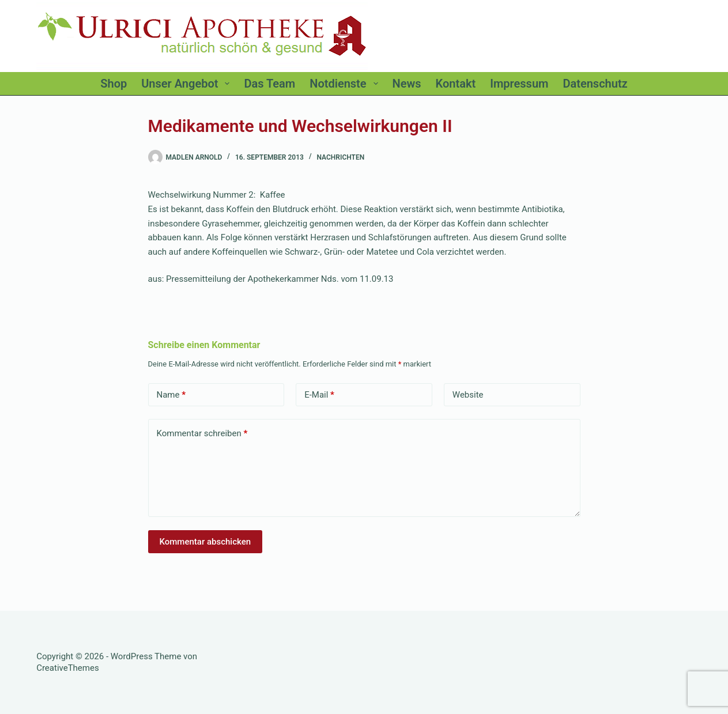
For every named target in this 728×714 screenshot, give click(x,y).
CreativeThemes (68, 668)
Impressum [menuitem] (519, 84)
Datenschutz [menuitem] (595, 84)
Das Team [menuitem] (269, 84)
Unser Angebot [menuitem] (188, 84)
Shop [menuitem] (114, 84)
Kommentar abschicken (205, 542)
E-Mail (319, 395)
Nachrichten (340, 157)
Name (171, 395)
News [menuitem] (407, 84)
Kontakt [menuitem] (456, 84)
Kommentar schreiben (202, 434)
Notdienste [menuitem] (346, 84)
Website (468, 395)
